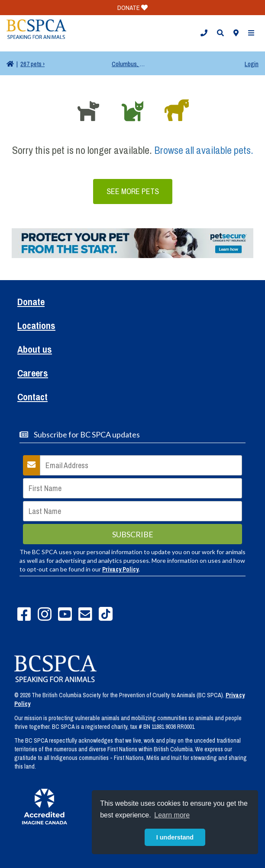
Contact (32, 398)
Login (252, 64)
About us (35, 350)
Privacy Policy (120, 569)
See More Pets (133, 191)
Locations (36, 327)
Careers (33, 374)
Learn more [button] (172, 815)
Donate (31, 303)
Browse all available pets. (204, 150)
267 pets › (32, 64)
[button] (204, 33)
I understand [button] (175, 837)
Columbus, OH (129, 64)
